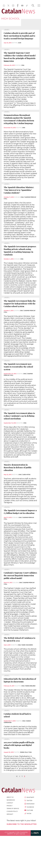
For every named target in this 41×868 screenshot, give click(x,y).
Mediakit (10, 814)
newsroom (11, 800)
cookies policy (12, 811)
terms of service (13, 809)
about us (10, 797)
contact (10, 803)
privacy (10, 806)
